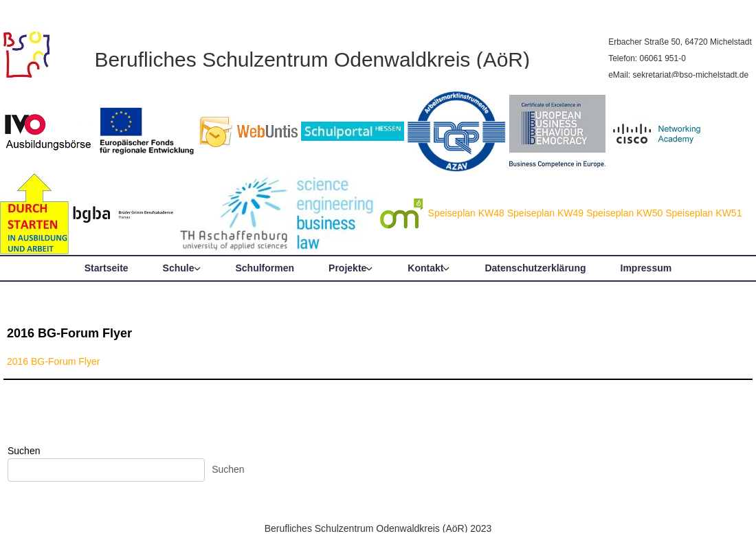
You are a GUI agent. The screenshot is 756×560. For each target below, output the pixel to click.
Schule (179, 268)
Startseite (107, 268)
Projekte (347, 268)
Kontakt (425, 268)
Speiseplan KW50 (624, 213)
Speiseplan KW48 (466, 213)
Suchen (24, 451)
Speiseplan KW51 (703, 213)
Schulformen (265, 268)
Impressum (646, 268)
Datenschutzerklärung (535, 268)
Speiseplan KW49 (545, 213)
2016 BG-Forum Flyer (69, 333)
